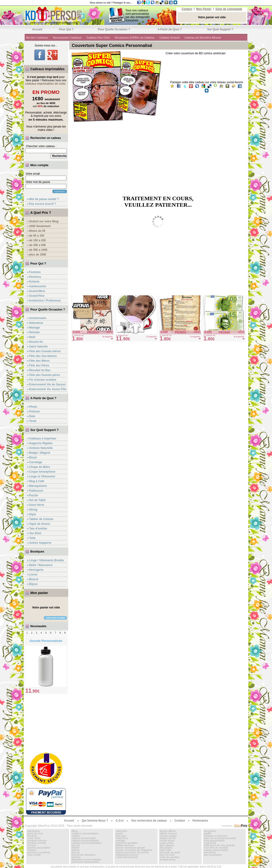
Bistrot (34, 579)
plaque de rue (168, 838)
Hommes (35, 277)
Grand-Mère (37, 291)
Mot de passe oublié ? (44, 199)
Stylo (33, 514)
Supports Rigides (41, 443)
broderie (32, 836)
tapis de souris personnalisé (220, 838)
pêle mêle (166, 850)
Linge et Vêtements (42, 476)
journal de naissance (84, 855)
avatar (119, 833)
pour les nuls (167, 855)
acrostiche (210, 831)
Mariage (34, 328)
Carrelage (36, 462)
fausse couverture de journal (132, 852)
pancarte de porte (170, 852)
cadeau (76, 836)
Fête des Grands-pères (45, 375)
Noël (32, 337)
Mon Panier (204, 9)
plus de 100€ (38, 255)
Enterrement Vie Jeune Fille (48, 389)
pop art (76, 845)
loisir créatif (34, 855)
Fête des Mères (39, 361)
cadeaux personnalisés (85, 833)
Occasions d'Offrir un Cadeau (134, 38)
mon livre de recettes (216, 848)
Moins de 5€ (37, 231)
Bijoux (34, 584)
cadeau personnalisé (84, 838)
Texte (33, 421)
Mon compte (39, 165)
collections (122, 838)
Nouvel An (36, 342)
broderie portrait (37, 843)
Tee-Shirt (35, 533)
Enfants (34, 282)
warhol (75, 848)
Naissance (36, 323)
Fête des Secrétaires (43, 356)
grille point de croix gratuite (220, 845)
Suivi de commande (229, 9)
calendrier (121, 831)
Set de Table (37, 500)
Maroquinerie (38, 486)
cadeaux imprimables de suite (45, 84)
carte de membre (170, 857)
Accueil (37, 29)
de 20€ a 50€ (38, 245)
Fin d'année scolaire (43, 380)
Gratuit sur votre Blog (44, 221)
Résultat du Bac (40, 370)
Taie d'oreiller (38, 529)
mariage (120, 841)
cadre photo (167, 843)
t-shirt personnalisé (127, 857)
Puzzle (34, 495)
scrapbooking (168, 859)
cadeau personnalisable (85, 841)
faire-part (121, 836)
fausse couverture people (130, 848)
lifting (75, 831)
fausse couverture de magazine (134, 850)
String (33, 510)
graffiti (208, 833)
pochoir (32, 845)
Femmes (35, 272)
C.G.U (120, 821)
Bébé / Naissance (41, 565)
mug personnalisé (214, 841)
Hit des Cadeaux (37, 38)
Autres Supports (40, 543)
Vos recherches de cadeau (149, 821)
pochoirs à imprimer (39, 852)
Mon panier (39, 593)
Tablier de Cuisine (41, 519)
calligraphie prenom (127, 855)
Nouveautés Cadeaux (67, 38)
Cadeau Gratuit (169, 38)
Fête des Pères (39, 365)
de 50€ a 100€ (38, 250)
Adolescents (38, 286)
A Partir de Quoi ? (170, 29)
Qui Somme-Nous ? (95, 821)
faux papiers (167, 845)
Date (32, 416)
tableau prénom (125, 845)
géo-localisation (213, 855)
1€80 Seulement (40, 226)
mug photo (210, 843)
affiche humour (169, 833)
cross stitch (34, 838)
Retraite (34, 332)
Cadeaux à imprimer (43, 439)
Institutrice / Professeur (45, 301)
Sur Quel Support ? (220, 29)
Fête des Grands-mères (45, 351)
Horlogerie (36, 570)
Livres (33, 575)
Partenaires (200, 821)
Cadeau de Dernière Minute (203, 38)
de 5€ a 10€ (37, 236)
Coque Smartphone (42, 472)
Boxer (33, 457)
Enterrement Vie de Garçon (48, 384)
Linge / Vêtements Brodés (47, 560)
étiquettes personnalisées (86, 859)
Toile (32, 538)
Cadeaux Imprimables (48, 69)
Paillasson (36, 491)
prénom (76, 857)
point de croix (35, 833)
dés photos (166, 848)
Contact (187, 9)
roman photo (167, 841)
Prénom (34, 411)
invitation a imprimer (216, 836)
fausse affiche (168, 831)
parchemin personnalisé (85, 862)
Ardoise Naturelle (41, 448)
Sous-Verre (37, 505)
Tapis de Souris (40, 524)
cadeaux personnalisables (87, 843)
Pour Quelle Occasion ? (114, 29)
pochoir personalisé (39, 848)
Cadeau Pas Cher (98, 38)
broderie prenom (37, 841)
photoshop (34, 831)
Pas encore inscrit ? (43, 204)
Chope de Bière (40, 467)
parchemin (210, 852)
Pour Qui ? (66, 29)
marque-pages (168, 836)
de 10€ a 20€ (38, 240)
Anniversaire (38, 318)
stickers (32, 850)
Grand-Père (37, 296)
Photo (33, 407)
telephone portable (126, 843)
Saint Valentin (39, 347)
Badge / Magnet (40, 453)
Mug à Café (37, 481)
